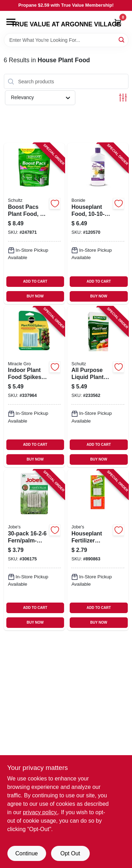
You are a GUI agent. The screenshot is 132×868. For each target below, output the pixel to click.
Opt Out (70, 853)
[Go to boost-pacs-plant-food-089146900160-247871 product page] (34, 223)
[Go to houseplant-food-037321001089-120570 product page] (98, 223)
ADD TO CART (35, 281)
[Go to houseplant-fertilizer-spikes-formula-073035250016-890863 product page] (98, 550)
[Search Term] (66, 40)
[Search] (122, 40)
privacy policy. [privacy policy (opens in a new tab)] (40, 812)
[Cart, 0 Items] (118, 22)
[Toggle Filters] (123, 98)
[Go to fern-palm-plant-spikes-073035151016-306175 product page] (34, 550)
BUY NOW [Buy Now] (35, 296)
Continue (26, 853)
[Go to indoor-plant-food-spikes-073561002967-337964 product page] (34, 387)
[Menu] (11, 22)
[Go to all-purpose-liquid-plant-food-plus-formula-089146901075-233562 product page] (98, 387)
